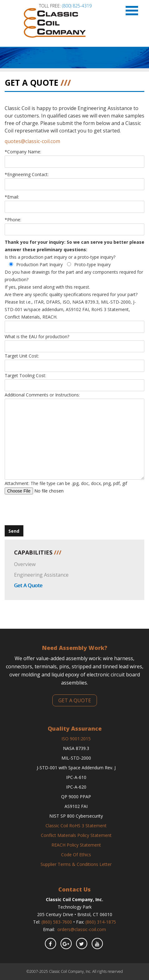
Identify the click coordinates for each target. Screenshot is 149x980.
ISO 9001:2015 (76, 739)
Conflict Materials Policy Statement (76, 835)
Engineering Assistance (41, 575)
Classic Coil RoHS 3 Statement (76, 826)
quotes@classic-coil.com (32, 141)
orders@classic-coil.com (82, 929)
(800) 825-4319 (77, 6)
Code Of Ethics (76, 855)
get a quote (75, 700)
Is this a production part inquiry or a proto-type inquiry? (60, 257)
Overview (25, 564)
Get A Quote (28, 585)
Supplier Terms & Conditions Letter (76, 864)
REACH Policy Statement (76, 845)
